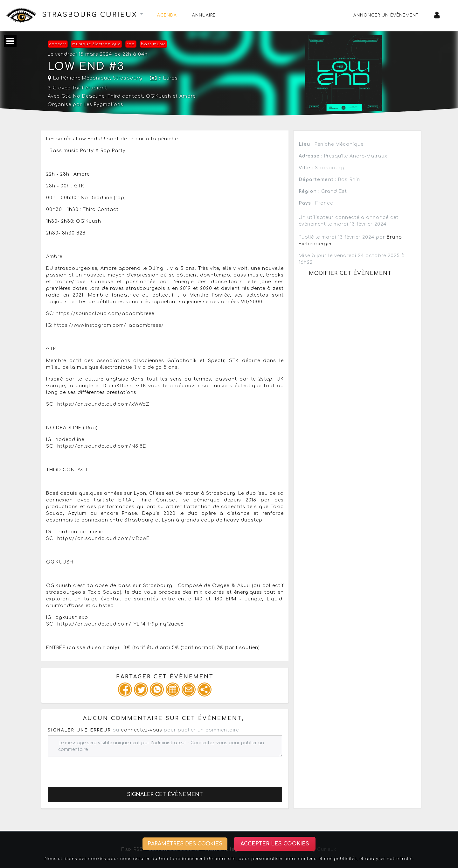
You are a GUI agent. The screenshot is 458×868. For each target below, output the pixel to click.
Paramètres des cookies (185, 844)
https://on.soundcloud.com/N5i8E (102, 446)
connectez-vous (142, 730)
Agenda (167, 15)
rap (131, 44)
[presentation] (96, 769)
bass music (153, 44)
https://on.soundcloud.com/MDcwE (103, 539)
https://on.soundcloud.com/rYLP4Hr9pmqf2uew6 (121, 624)
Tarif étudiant (90, 88)
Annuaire (204, 15)
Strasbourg (128, 78)
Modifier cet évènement (350, 273)
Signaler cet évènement (165, 794)
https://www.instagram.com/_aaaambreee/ (109, 325)
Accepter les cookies (275, 844)
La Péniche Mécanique (79, 78)
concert (58, 44)
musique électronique (96, 44)
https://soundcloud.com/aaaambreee (105, 314)
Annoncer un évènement (386, 15)
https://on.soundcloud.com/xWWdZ (103, 404)
